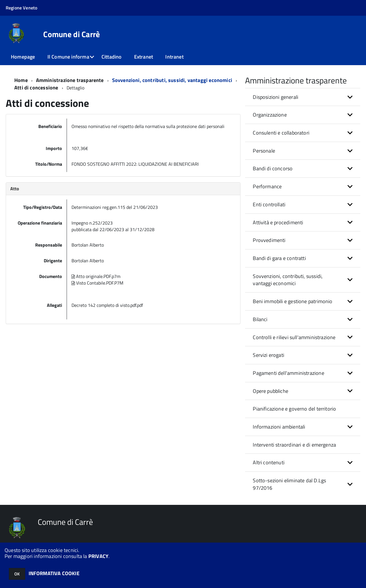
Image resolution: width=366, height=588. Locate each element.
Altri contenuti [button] (269, 462)
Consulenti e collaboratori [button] (281, 133)
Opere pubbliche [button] (270, 391)
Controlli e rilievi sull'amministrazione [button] (294, 337)
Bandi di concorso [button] (273, 168)
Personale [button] (264, 151)
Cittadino (112, 57)
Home (21, 80)
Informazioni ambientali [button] (279, 427)
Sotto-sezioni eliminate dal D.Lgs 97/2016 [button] (289, 484)
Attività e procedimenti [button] (278, 222)
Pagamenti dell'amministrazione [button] (288, 373)
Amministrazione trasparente (70, 80)
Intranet (174, 57)
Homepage (23, 57)
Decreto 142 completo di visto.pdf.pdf (107, 305)
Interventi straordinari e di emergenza (294, 445)
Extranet (144, 57)
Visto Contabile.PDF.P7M (97, 283)
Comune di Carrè (71, 34)
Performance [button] (267, 186)
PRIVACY (98, 556)
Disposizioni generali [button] (276, 97)
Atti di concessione (37, 88)
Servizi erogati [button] (268, 355)
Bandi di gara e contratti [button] (279, 258)
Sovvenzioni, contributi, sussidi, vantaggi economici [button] (288, 280)
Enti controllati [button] (269, 204)
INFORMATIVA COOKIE (54, 573)
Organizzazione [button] (270, 115)
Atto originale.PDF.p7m (96, 276)
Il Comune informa (68, 57)
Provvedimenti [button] (269, 240)
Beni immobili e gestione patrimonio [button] (293, 301)
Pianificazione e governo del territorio (294, 409)
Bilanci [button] (260, 319)
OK (17, 574)
